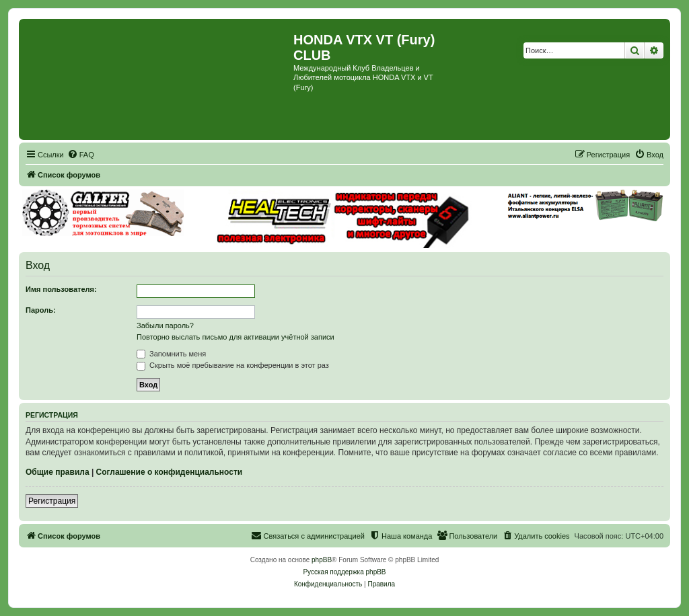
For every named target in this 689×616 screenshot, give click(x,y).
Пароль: (41, 310)
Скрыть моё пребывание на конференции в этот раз (233, 365)
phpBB (322, 560)
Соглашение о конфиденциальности (170, 472)
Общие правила (58, 472)
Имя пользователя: (61, 289)
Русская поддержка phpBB (344, 572)
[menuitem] (81, 155)
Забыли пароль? (165, 325)
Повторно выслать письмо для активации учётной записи (235, 337)
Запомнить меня (171, 354)
